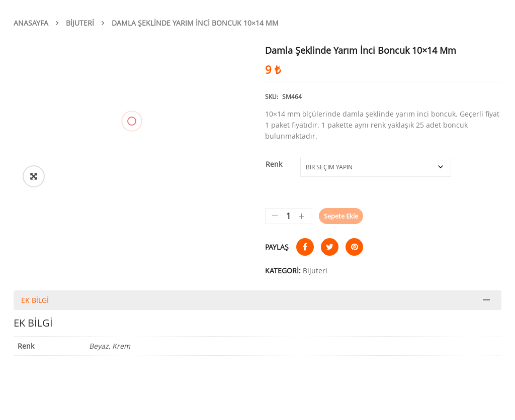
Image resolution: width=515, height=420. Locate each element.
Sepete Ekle (341, 216)
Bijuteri (80, 23)
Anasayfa (31, 23)
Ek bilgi (35, 300)
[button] (34, 176)
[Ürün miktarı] (288, 216)
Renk (274, 164)
